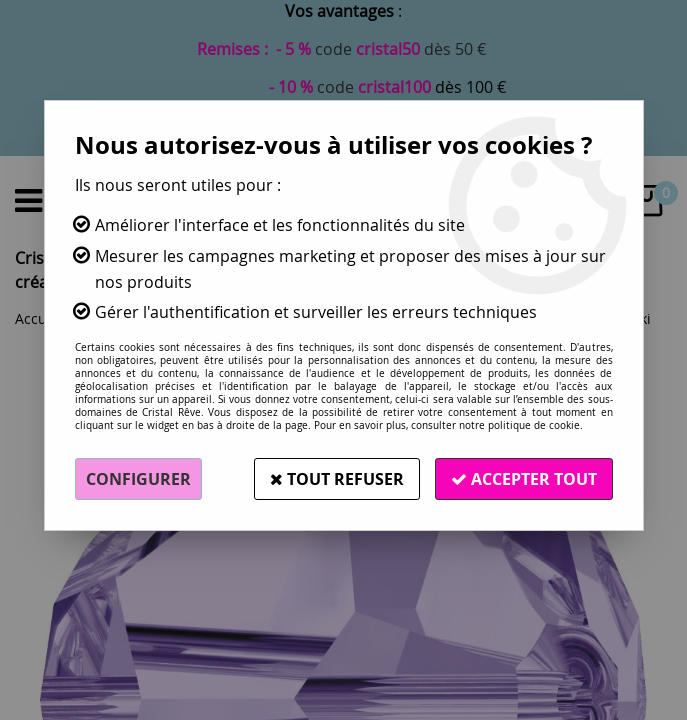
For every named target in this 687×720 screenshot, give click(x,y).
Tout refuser (337, 479)
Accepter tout (524, 479)
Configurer (138, 479)
